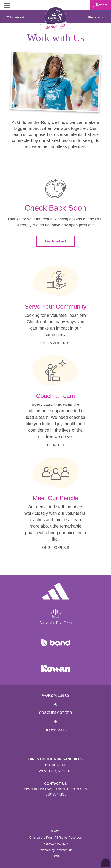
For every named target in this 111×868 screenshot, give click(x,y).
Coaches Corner (56, 713)
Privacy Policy (55, 844)
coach (55, 445)
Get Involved (56, 241)
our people (55, 548)
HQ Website (55, 730)
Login (55, 856)
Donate (100, 5)
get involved (55, 343)
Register (95, 17)
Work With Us (55, 695)
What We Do (16, 17)
